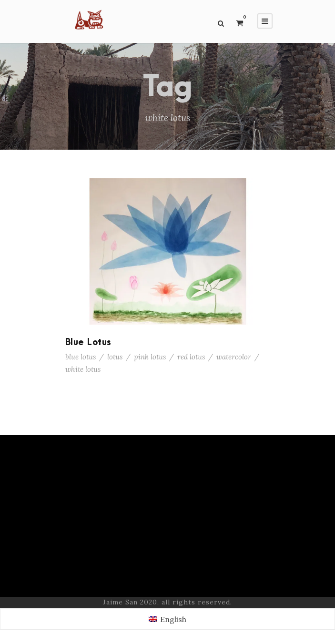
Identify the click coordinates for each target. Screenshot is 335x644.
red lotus (191, 357)
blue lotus (81, 357)
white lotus (83, 369)
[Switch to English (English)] (167, 619)
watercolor (234, 357)
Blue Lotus (88, 342)
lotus (115, 357)
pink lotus (150, 357)
